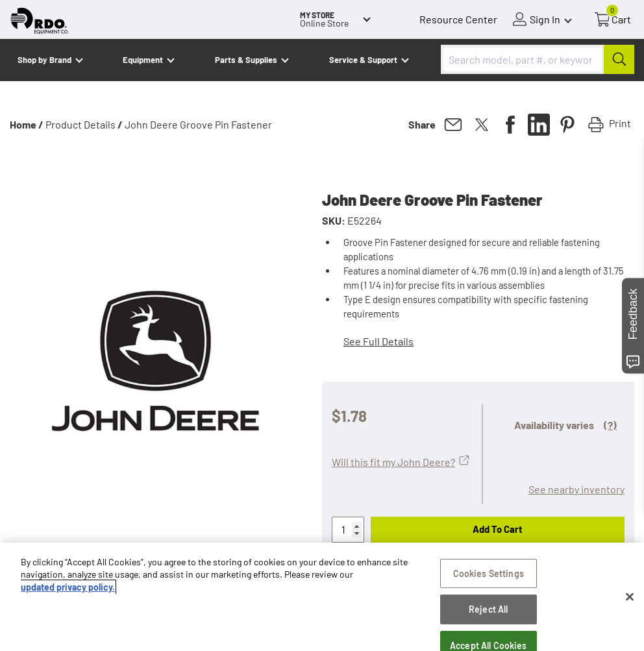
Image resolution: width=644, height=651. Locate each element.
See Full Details (378, 341)
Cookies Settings (489, 573)
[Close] (630, 597)
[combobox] (538, 59)
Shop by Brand (44, 60)
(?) (610, 425)
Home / (27, 124)
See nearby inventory (576, 489)
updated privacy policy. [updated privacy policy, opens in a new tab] (68, 587)
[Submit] (619, 59)
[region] (322, 597)
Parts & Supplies (246, 60)
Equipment (143, 60)
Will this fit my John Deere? (393, 462)
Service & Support (363, 60)
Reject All (488, 609)
